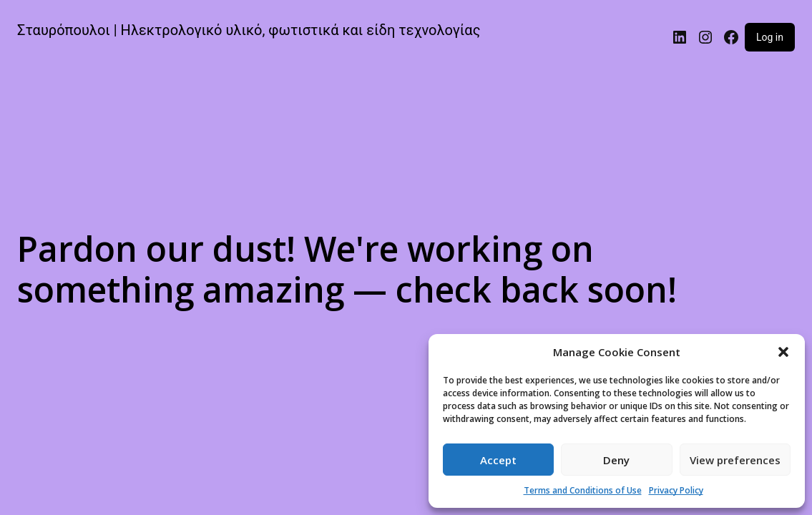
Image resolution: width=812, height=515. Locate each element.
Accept (498, 460)
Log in (770, 37)
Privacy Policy (676, 490)
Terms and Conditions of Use (583, 490)
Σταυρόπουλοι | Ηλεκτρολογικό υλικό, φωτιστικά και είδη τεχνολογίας (249, 30)
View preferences (735, 460)
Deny (616, 460)
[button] (783, 352)
